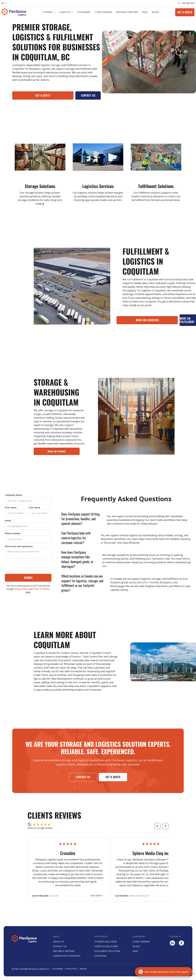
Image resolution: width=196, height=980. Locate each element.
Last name (34, 507)
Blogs (155, 12)
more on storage (57, 451)
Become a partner (64, 951)
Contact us (83, 777)
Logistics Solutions (106, 946)
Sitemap (83, 969)
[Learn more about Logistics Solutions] (98, 172)
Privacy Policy (21, 589)
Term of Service (42, 589)
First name (11, 507)
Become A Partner (127, 12)
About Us (58, 942)
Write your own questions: (19, 546)
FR (6, 3)
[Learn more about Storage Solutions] (40, 172)
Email (8, 520)
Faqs (135, 951)
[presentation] (28, 567)
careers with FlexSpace (67, 956)
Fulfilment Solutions (107, 951)
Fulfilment (84, 12)
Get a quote (43, 95)
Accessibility (57, 969)
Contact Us (88, 95)
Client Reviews (103, 12)
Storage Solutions (106, 942)
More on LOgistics (147, 320)
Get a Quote (185, 12)
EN (3, 3)
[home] (14, 12)
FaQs (145, 12)
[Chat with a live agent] (164, 972)
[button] (49, 12)
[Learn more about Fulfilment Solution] (156, 172)
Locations (100, 956)
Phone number (13, 533)
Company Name (14, 495)
